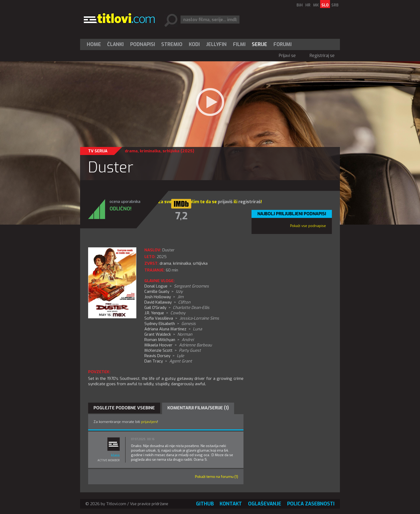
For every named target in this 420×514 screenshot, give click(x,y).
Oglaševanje (265, 504)
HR (308, 5)
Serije (259, 44)
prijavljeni (149, 422)
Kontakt (231, 504)
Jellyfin (216, 44)
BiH (300, 5)
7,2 (181, 216)
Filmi (239, 44)
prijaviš (225, 202)
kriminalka (150, 151)
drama (131, 151)
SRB (335, 5)
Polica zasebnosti (311, 504)
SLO (325, 5)
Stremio (172, 44)
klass (115, 455)
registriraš (250, 202)
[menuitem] (95, 44)
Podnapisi (143, 44)
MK (316, 5)
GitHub (205, 504)
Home (94, 44)
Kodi (194, 44)
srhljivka (171, 151)
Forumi (283, 44)
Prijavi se (287, 56)
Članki (115, 44)
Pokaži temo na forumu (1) (217, 477)
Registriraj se (322, 56)
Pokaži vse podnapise (308, 226)
